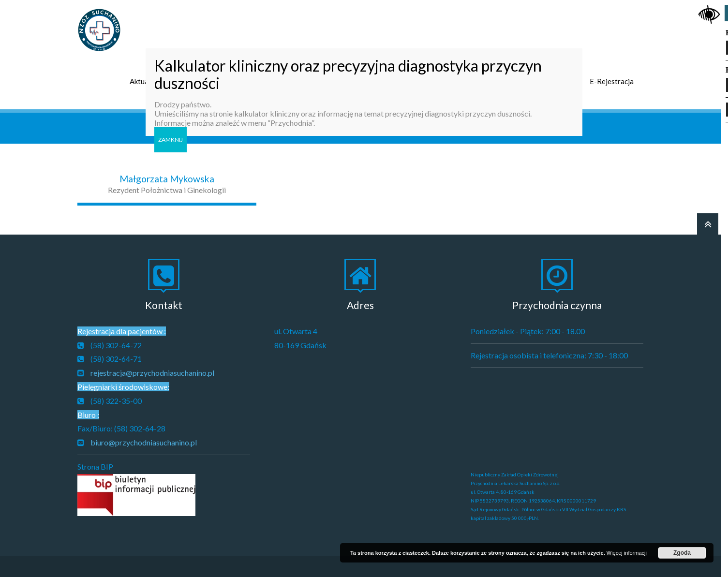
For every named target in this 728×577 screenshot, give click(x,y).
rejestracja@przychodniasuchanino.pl (152, 369)
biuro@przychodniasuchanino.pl (144, 439)
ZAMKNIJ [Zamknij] (171, 140)
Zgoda (682, 553)
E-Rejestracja (612, 78)
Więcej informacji (627, 553)
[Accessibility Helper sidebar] (709, 12)
